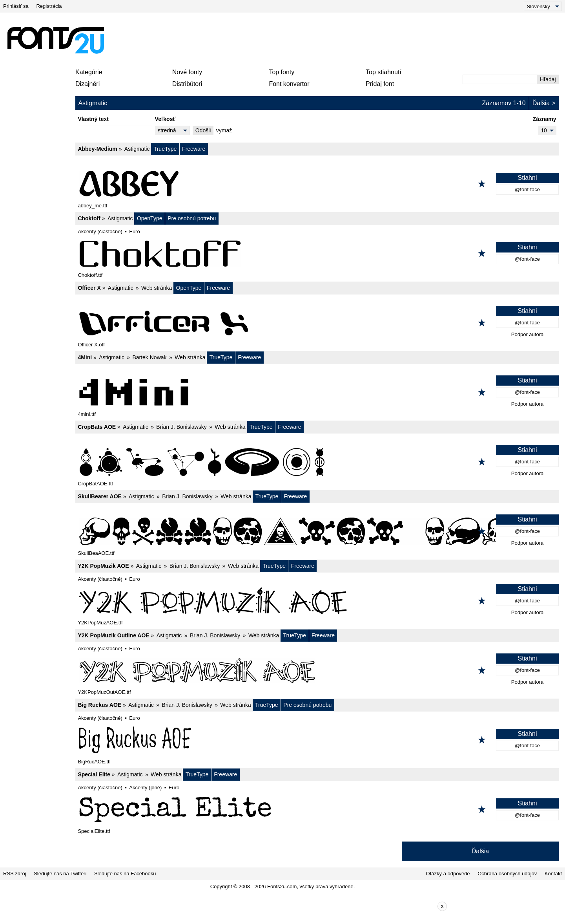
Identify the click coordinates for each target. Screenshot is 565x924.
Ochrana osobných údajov (507, 874)
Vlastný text (93, 119)
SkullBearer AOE (100, 496)
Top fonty (282, 72)
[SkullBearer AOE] (317, 531)
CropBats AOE (97, 427)
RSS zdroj (15, 874)
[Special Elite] (317, 809)
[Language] (543, 6)
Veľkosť (165, 119)
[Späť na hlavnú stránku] (55, 40)
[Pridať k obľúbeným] (482, 184)
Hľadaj (548, 79)
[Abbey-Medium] (317, 184)
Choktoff (89, 218)
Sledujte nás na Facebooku (125, 874)
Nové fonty (187, 72)
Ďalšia (541, 103)
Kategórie (89, 72)
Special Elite (94, 774)
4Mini (85, 357)
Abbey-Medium (97, 149)
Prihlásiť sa (16, 6)
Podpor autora (527, 334)
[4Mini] (317, 392)
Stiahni (528, 178)
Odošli (203, 130)
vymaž (224, 130)
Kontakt (553, 874)
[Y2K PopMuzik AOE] (317, 601)
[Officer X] (317, 323)
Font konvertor (289, 84)
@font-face (527, 189)
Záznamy (545, 119)
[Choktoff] (317, 253)
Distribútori (187, 84)
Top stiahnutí (384, 72)
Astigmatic (137, 149)
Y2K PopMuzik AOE (103, 566)
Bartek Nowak (149, 357)
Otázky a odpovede (448, 874)
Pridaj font (380, 84)
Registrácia (49, 6)
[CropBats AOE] (317, 462)
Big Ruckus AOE (99, 705)
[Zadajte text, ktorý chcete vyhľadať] (500, 79)
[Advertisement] (286, 40)
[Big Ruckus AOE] (317, 740)
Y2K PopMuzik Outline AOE (113, 635)
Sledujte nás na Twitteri (60, 874)
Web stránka (157, 288)
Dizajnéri (87, 84)
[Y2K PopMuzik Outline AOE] (317, 670)
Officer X (89, 288)
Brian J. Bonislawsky (181, 427)
